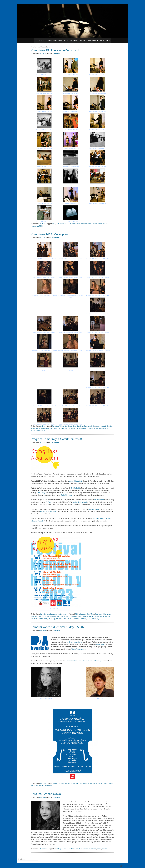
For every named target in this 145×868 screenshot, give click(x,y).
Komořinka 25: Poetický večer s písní (55, 50)
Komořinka (45, 428)
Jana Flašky (41, 493)
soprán (104, 849)
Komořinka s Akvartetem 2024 (78, 428)
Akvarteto (39, 40)
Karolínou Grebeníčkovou (49, 512)
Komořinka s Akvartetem (58, 428)
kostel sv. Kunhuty (102, 783)
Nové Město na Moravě (44, 786)
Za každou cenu (67, 495)
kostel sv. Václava (88, 616)
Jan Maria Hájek (74, 224)
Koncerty (58, 40)
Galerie (83, 40)
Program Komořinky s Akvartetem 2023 (56, 439)
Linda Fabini (94, 428)
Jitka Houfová (101, 426)
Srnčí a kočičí (76, 488)
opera (99, 849)
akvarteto (56, 54)
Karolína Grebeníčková (89, 224)
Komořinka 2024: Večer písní (50, 234)
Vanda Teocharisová (38, 431)
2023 (77, 614)
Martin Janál (43, 619)
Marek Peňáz (99, 500)
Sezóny (49, 40)
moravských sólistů (76, 481)
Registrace (93, 40)
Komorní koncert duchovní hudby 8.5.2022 (58, 627)
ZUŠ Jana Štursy (93, 619)
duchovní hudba (66, 783)
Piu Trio (48, 502)
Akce (66, 40)
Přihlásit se (105, 40)
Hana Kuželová (78, 426)
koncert (92, 783)
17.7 (54, 224)
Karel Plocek (42, 616)
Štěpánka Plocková (80, 502)
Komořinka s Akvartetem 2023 (51, 614)
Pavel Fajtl (52, 619)
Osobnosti (44, 849)
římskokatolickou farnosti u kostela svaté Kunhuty (84, 661)
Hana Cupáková (66, 426)
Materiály (74, 40)
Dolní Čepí (64, 224)
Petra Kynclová (104, 428)
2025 (58, 224)
